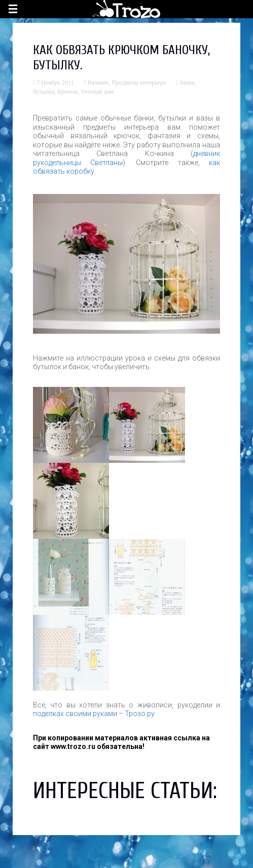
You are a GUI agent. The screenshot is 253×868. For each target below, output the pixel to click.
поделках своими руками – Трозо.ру (94, 714)
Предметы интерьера (139, 83)
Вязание (98, 83)
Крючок (67, 92)
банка (187, 83)
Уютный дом (97, 92)
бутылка (44, 92)
